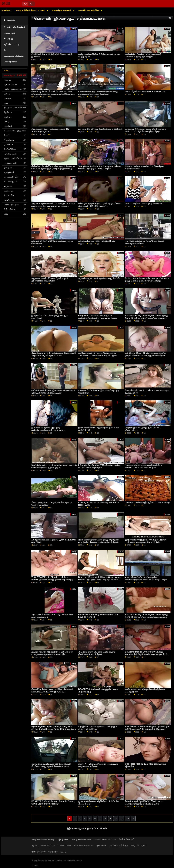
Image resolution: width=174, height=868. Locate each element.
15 (128, 819)
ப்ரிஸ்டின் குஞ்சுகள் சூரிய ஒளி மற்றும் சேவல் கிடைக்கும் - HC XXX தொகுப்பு (100, 205)
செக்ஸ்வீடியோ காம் (84, 846)
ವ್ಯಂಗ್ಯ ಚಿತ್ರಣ (64, 840)
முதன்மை (6, 10)
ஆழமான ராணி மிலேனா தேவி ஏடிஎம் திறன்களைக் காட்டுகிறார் (50, 280)
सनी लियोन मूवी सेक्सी (118, 846)
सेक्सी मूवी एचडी (39, 852)
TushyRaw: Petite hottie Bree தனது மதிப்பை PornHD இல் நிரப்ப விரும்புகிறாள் (100, 168)
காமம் (63, 852)
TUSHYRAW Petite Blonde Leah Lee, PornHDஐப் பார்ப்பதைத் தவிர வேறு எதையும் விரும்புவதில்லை (53, 580)
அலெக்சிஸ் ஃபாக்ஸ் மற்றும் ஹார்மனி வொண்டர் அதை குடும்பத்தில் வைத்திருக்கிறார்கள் (143, 57)
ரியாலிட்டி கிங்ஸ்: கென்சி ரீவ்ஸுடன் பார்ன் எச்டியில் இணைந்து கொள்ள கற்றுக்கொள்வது (53, 93)
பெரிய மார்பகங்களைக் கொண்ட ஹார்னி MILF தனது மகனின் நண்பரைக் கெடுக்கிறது (147, 280)
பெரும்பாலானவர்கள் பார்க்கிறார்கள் (14, 56)
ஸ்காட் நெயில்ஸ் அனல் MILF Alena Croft (145, 91)
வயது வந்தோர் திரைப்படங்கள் (31, 10)
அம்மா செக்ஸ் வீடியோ (105, 840)
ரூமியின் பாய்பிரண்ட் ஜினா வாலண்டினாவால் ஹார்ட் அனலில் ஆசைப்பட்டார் (53, 392)
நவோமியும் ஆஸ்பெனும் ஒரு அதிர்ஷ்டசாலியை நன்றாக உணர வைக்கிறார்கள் (47, 430)
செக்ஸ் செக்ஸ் (65, 846)
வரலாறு (9, 20)
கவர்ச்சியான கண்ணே (89, 10)
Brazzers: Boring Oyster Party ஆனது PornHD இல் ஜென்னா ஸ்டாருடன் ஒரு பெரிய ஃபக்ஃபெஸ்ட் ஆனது (147, 654)
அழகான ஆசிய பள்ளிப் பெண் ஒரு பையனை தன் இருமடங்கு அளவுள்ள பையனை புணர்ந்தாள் (53, 206)
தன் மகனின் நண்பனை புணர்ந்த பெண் (97, 241)
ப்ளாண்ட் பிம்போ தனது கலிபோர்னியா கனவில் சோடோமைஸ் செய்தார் (144, 466)
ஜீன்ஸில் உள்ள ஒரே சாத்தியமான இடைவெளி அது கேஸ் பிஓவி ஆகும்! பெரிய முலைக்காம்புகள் (53, 355)
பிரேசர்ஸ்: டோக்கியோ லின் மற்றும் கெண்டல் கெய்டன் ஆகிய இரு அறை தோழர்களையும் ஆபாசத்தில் (53, 169)
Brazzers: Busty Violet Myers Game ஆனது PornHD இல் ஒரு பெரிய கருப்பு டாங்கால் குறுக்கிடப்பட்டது (146, 318)
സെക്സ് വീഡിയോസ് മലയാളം (43, 840)
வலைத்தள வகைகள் (62, 10)
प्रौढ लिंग (53, 852)
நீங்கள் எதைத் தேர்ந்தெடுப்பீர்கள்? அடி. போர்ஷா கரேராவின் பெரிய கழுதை (144, 803)
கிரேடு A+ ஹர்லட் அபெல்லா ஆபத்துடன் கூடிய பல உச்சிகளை (98, 765)
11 (122, 819)
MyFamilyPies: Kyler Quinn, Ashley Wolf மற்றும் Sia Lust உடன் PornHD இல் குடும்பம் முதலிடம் (53, 729)
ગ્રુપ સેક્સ (101, 846)
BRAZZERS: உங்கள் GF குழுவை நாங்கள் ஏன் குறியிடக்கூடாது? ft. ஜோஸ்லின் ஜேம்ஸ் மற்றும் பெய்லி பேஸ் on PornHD (147, 729)
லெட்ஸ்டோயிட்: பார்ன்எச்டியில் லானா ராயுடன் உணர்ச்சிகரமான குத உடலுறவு (54, 466)
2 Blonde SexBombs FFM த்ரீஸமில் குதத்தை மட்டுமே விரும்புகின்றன (100, 466)
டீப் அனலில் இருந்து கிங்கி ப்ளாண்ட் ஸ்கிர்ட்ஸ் (100, 129)
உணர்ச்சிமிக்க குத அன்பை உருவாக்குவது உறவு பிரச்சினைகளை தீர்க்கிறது (98, 93)
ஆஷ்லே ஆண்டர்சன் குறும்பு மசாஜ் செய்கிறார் (100, 278)
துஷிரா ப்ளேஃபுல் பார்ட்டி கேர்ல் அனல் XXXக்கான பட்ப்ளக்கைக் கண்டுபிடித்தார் (97, 354)
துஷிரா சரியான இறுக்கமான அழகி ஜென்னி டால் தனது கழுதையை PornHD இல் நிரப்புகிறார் (146, 542)
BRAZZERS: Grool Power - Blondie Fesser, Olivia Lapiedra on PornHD (53, 803)
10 (116, 819)
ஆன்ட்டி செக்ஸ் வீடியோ (43, 846)
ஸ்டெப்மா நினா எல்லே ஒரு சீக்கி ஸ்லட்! (144, 204)
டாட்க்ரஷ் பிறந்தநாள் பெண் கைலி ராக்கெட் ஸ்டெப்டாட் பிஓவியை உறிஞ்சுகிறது (145, 130)
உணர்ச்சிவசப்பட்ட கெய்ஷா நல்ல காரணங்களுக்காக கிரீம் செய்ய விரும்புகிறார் (146, 578)
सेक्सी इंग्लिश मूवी (127, 840)
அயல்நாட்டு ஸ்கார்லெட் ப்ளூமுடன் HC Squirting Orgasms (50, 130)
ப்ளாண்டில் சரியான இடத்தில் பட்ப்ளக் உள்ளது (147, 502)
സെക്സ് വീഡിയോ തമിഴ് (81, 840)
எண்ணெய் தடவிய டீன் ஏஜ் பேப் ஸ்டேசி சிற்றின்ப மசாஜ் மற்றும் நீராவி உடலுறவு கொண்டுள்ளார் (51, 766)
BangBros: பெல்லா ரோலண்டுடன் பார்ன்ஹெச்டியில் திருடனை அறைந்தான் (98, 317)
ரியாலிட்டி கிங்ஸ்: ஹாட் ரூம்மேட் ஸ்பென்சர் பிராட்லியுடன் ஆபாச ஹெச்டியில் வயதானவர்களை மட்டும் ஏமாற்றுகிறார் (52, 692)
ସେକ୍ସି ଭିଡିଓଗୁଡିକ (139, 846)
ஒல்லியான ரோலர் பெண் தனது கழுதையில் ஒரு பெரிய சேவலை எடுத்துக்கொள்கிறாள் (145, 354)
